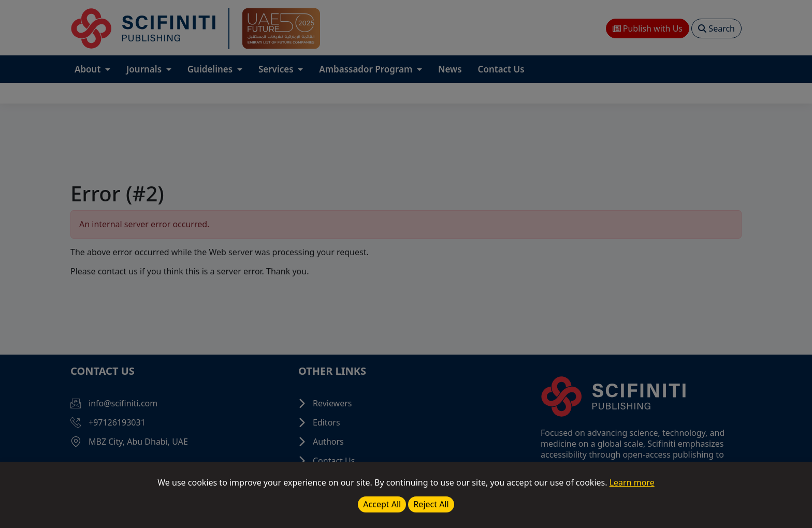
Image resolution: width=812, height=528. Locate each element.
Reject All (431, 504)
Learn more (632, 482)
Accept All (382, 504)
